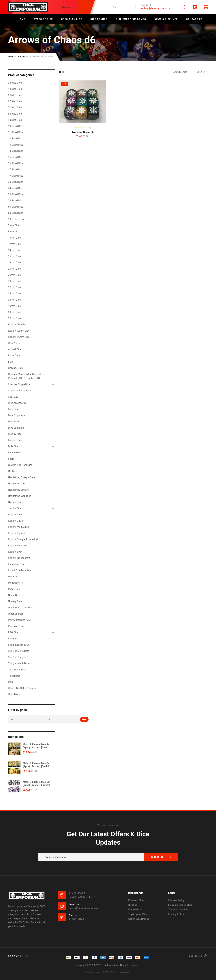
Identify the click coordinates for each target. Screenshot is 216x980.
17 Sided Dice (16, 170)
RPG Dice (13, 632)
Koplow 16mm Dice (19, 337)
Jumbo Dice (15, 508)
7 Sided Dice (15, 108)
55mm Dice (14, 318)
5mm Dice (14, 225)
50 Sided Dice (16, 207)
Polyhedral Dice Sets (19, 620)
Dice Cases (14, 409)
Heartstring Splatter (19, 490)
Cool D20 (13, 397)
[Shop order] (183, 72)
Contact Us (148, 5)
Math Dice (14, 577)
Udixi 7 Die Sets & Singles (22, 688)
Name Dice (14, 595)
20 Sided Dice (16, 182)
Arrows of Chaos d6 (82, 132)
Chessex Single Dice (19, 384)
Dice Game (14, 422)
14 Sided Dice (16, 151)
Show (200, 72)
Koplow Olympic (17, 533)
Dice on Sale (15, 440)
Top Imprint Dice (17, 670)
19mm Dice (14, 263)
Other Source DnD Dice (21, 608)
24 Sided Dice (16, 188)
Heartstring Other (17, 484)
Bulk (10, 362)
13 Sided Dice (16, 145)
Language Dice (16, 564)
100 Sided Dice (16, 219)
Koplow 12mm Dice (19, 331)
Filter (84, 719)
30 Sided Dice (16, 201)
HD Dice (12, 471)
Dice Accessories (17, 403)
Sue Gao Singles (17, 657)
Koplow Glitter (16, 521)
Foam (11, 459)
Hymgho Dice (15, 502)
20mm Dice (14, 269)
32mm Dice (14, 287)
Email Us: (74, 904)
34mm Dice (14, 294)
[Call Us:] (62, 917)
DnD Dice (13, 446)
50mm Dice (14, 312)
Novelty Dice (15, 601)
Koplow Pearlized (18, 546)
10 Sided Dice (16, 126)
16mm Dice (14, 256)
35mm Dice (14, 300)
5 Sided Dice (15, 95)
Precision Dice (16, 626)
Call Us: (73, 915)
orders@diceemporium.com (156, 8)
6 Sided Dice (15, 101)
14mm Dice (14, 250)
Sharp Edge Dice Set (19, 645)
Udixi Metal (14, 694)
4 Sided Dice (15, 89)
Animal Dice (15, 349)
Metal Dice (14, 589)
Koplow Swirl (15, 552)
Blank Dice (14, 356)
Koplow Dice (15, 515)
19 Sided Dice (16, 176)
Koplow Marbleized (19, 527)
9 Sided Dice (15, 120)
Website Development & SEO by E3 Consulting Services (107, 972)
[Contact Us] (137, 7)
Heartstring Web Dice (20, 496)
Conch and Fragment (20, 391)
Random (13, 639)
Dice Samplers (16, 428)
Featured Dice (16, 453)
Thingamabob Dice (19, 663)
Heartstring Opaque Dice (21, 477)
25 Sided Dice (16, 194)
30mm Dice (14, 281)
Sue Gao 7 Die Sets (19, 651)
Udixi (11, 682)
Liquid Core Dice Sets (20, 570)
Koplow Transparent (19, 558)
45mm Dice (14, 306)
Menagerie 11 (16, 583)
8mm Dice (14, 232)
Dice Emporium (16, 415)
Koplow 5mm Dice (18, 325)
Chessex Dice (15, 368)
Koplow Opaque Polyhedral (23, 539)
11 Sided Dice (16, 132)
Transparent (15, 676)
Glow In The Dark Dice (20, 465)
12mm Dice (14, 244)
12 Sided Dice (16, 139)
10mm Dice (14, 238)
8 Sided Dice (15, 114)
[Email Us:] (62, 906)
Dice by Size (15, 434)
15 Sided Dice (16, 157)
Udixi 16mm (15, 343)
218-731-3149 (76, 919)
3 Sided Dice (15, 83)
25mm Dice (14, 275)
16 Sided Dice (16, 163)
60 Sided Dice (16, 213)
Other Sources (16, 614)
